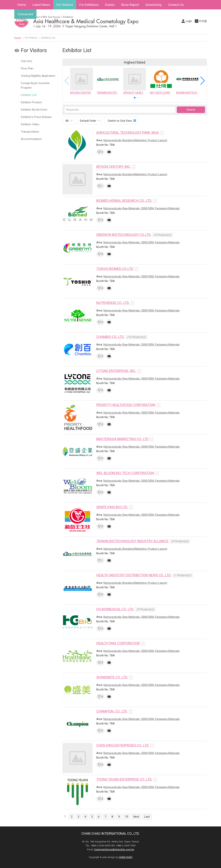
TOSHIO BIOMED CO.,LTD (115, 269)
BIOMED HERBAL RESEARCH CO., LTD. (124, 201)
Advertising (153, 5)
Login (189, 21)
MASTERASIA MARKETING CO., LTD (122, 439)
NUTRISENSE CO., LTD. (113, 303)
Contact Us (176, 5)
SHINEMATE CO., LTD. (112, 677)
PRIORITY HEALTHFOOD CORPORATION (126, 405)
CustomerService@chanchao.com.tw (114, 849)
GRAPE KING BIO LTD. (112, 507)
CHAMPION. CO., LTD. (112, 711)
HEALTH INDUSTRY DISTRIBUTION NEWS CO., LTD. (134, 575)
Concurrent (25, 14)
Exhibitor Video (30, 124)
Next (136, 817)
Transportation (30, 132)
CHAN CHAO (126, 857)
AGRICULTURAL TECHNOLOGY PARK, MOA (128, 133)
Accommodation (31, 139)
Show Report (130, 5)
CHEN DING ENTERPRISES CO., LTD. (123, 745)
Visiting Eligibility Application (38, 76)
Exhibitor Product (31, 102)
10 (127, 817)
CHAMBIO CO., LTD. (110, 337)
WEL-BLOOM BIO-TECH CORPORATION (125, 473)
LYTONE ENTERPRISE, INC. (116, 371)
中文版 (203, 21)
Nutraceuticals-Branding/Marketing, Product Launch (135, 140)
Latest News (41, 5)
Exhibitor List (29, 95)
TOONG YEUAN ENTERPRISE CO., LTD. (124, 779)
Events (110, 5)
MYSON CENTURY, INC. (114, 167)
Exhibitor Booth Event (34, 110)
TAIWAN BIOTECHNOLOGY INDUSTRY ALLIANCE (132, 541)
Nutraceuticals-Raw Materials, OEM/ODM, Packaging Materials (142, 208)
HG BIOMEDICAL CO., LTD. (115, 609)
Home (22, 5)
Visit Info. (27, 61)
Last (147, 817)
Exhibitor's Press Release (36, 117)
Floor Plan (27, 68)
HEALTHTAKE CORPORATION (118, 643)
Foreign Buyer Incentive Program (35, 85)
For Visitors (65, 5)
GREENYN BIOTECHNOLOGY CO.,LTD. (124, 235)
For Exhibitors (89, 5)
